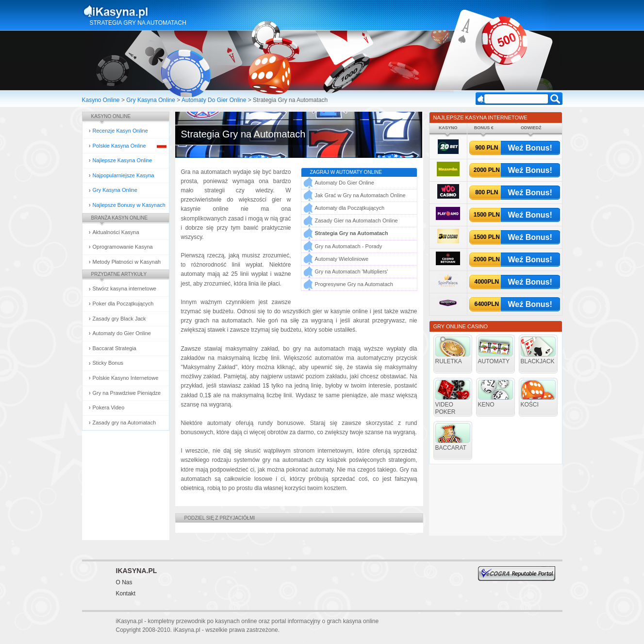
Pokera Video (109, 407)
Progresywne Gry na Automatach (354, 284)
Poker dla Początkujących (123, 304)
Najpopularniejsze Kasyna (124, 175)
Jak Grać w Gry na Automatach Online (360, 195)
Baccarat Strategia (115, 348)
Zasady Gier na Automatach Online (356, 220)
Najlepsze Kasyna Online (123, 160)
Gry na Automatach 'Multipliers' (352, 271)
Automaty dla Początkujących (350, 208)
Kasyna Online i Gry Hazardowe (154, 12)
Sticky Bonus (108, 363)
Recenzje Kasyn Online (120, 131)
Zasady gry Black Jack (119, 319)
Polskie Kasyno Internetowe (126, 378)
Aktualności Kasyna (116, 232)
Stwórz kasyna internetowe (124, 288)
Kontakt (126, 593)
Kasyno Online (101, 100)
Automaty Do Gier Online (214, 100)
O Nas (124, 582)
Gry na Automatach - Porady (349, 246)
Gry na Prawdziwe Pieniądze (127, 393)
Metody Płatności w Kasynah (127, 262)
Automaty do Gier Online (122, 333)
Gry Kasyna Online (151, 100)
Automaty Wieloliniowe (342, 259)
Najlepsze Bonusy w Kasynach (129, 205)
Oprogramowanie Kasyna (123, 247)
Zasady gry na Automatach (124, 423)
